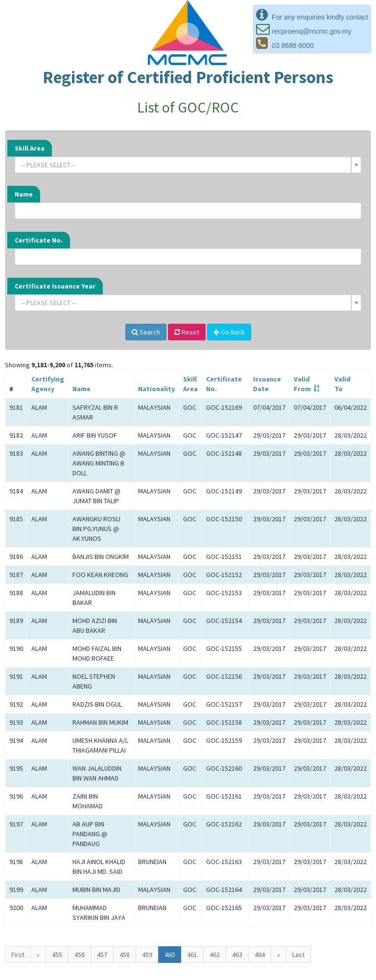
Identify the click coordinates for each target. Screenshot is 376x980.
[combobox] (188, 165)
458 (125, 955)
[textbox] (185, 165)
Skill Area (30, 148)
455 (57, 955)
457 (102, 955)
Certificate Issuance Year (55, 286)
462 (215, 955)
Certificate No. (39, 240)
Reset (187, 332)
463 (237, 955)
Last (298, 955)
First (18, 955)
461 (192, 955)
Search (146, 332)
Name (24, 194)
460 (170, 955)
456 (80, 955)
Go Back (229, 332)
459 (147, 955)
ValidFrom (302, 384)
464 (260, 955)
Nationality (156, 389)
